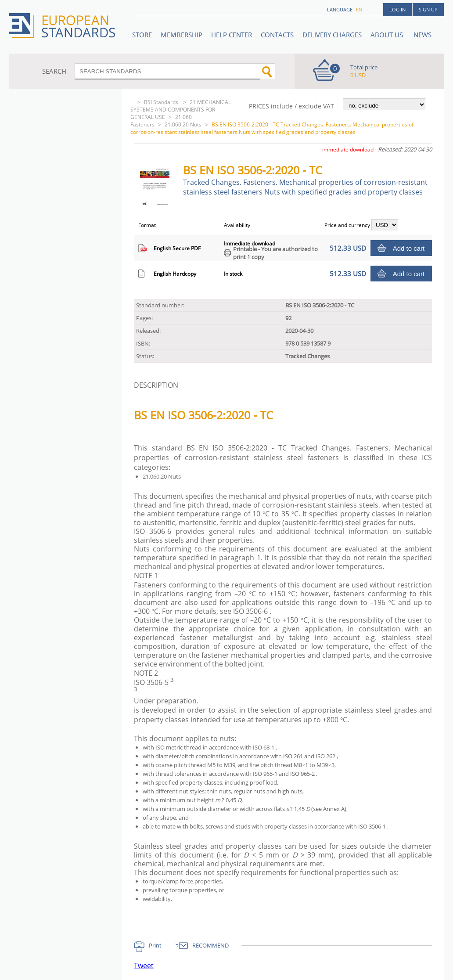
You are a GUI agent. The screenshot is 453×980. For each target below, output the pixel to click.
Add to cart (409, 248)
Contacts (277, 35)
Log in (397, 9)
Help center (232, 35)
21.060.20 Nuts (183, 124)
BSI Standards (162, 102)
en (359, 9)
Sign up (428, 9)
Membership (182, 35)
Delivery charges (332, 35)
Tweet (144, 966)
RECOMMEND (210, 945)
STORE (142, 35)
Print (155, 945)
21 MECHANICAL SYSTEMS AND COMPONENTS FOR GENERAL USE (181, 110)
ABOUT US (388, 35)
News (422, 35)
